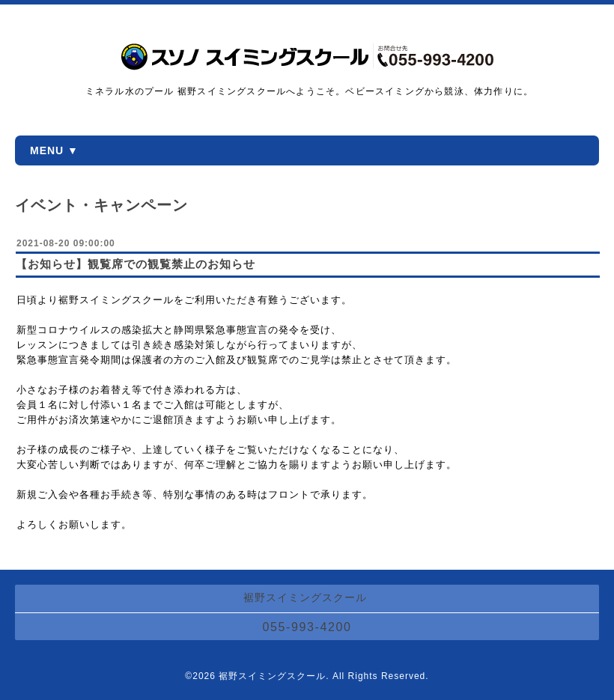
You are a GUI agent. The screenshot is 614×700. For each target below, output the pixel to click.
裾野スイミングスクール (272, 676)
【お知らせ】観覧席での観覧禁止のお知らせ (136, 264)
